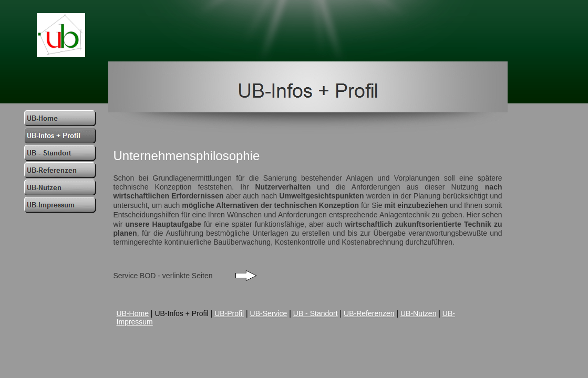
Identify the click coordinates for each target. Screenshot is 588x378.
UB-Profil (229, 313)
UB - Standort (316, 313)
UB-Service (269, 313)
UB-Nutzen (418, 313)
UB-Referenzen (369, 313)
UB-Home (133, 313)
